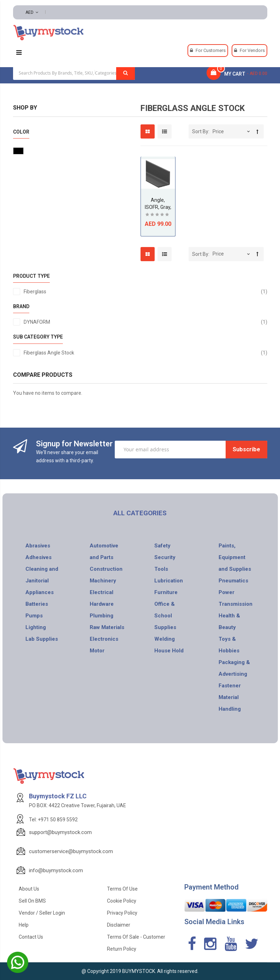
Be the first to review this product (158, 215)
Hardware (102, 604)
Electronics (104, 639)
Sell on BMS (32, 901)
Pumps (34, 616)
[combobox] (74, 73)
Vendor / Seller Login (42, 913)
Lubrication (169, 581)
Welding (165, 639)
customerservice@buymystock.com (71, 851)
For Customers (211, 50)
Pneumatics (233, 581)
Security (165, 557)
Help (24, 925)
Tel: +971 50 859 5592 (53, 820)
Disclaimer (119, 925)
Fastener (230, 686)
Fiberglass (145, 292)
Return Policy (122, 949)
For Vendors (252, 50)
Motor (97, 651)
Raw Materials (107, 627)
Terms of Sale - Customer (136, 937)
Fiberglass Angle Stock (145, 353)
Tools (161, 569)
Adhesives (38, 557)
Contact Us (31, 937)
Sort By (200, 131)
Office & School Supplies (165, 616)
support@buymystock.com (60, 832)
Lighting (36, 627)
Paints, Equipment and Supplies (235, 557)
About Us (29, 889)
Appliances (40, 592)
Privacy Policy (122, 913)
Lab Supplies (42, 639)
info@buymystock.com (56, 870)
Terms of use (122, 889)
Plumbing (102, 616)
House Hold (169, 651)
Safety (162, 546)
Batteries (37, 604)
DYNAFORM (145, 322)
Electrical (102, 592)
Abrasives (38, 546)
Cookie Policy (122, 901)
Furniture (166, 592)
